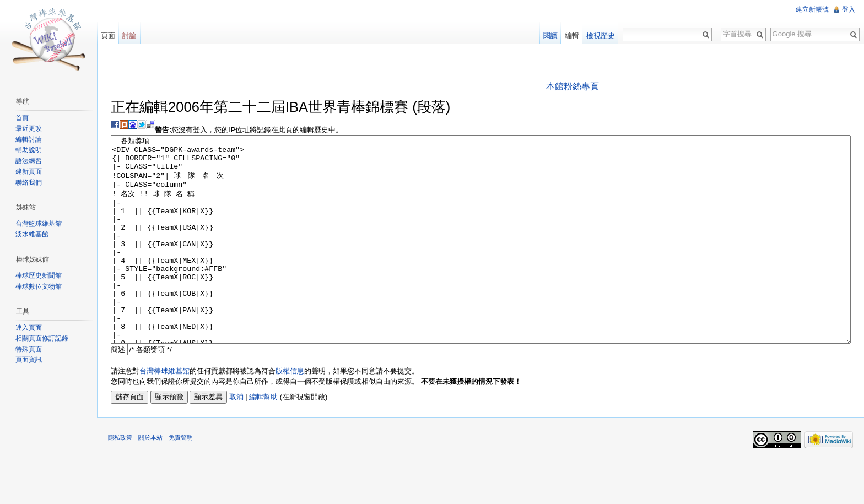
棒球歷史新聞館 (39, 275)
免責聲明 (181, 479)
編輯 (572, 36)
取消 (236, 438)
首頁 (22, 118)
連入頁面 (29, 328)
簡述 (118, 391)
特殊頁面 (29, 349)
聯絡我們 (29, 182)
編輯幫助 (263, 438)
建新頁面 (29, 171)
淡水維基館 (32, 234)
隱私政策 (120, 479)
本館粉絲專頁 (573, 86)
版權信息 (290, 412)
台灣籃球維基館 (39, 224)
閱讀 (550, 36)
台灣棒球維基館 (164, 412)
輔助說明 (29, 150)
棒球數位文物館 (39, 286)
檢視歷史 (601, 36)
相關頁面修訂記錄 (42, 338)
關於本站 (150, 479)
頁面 (108, 36)
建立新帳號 (812, 9)
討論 (129, 36)
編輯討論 (29, 139)
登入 (849, 9)
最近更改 (29, 128)
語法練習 (29, 161)
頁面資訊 (29, 360)
